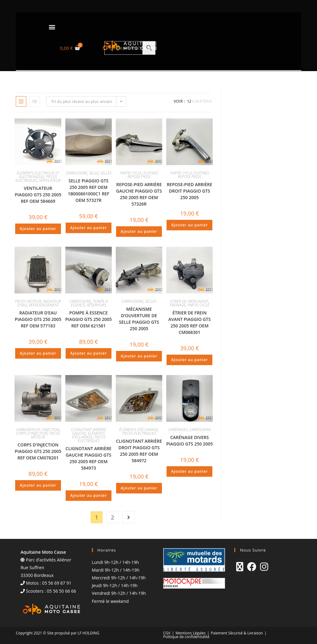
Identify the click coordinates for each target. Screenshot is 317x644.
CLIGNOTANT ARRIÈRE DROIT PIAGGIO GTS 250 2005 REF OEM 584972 (139, 451)
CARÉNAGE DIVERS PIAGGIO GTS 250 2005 (189, 441)
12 (189, 101)
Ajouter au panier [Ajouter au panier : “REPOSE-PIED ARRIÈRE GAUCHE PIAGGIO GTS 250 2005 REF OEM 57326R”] (139, 231)
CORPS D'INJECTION (32, 433)
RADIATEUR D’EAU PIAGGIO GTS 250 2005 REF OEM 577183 (38, 319)
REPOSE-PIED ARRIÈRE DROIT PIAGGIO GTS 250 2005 (190, 191)
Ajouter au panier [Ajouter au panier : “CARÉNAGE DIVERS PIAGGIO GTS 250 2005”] (189, 471)
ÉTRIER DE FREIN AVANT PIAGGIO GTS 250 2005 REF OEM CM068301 (190, 322)
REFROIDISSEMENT (44, 305)
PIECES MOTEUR (28, 301)
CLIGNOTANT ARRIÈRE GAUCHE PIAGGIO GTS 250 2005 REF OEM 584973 (89, 458)
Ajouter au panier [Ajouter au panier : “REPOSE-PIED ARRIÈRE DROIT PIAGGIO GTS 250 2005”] (189, 225)
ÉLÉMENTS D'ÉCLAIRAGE (88, 435)
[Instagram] (264, 567)
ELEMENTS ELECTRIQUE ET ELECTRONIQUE (38, 175)
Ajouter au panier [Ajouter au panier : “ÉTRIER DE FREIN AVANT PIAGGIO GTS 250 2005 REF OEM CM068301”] (189, 360)
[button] (52, 27)
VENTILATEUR (50, 180)
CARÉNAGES (178, 430)
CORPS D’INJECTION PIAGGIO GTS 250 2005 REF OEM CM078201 (38, 451)
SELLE (94, 173)
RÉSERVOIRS (96, 305)
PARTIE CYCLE (130, 173)
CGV (167, 633)
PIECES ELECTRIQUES (36, 179)
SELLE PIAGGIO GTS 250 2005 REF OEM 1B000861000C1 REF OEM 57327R (89, 190)
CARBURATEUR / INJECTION (37, 430)
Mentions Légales (191, 633)
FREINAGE (178, 305)
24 (197, 101)
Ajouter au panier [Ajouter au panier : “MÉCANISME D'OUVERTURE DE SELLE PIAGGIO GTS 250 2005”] (139, 356)
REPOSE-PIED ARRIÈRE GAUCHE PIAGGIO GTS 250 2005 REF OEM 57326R (139, 194)
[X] (240, 567)
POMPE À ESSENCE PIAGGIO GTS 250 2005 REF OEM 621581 (89, 319)
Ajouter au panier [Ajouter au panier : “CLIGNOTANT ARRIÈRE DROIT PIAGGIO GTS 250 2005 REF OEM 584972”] (139, 488)
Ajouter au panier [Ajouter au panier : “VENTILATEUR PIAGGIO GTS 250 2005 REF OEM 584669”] (38, 229)
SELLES (106, 173)
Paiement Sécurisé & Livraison (237, 633)
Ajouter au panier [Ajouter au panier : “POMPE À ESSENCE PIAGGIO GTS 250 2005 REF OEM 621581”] (89, 353)
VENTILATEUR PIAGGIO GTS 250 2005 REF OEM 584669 (38, 195)
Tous (207, 101)
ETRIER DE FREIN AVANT (189, 301)
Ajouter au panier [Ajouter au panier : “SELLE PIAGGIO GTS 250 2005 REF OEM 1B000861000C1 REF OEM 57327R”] (89, 228)
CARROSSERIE (76, 173)
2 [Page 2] (112, 517)
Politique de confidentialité (186, 637)
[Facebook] (252, 567)
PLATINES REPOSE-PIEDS (143, 175)
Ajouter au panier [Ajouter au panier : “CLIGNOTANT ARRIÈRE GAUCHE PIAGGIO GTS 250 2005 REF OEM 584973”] (89, 495)
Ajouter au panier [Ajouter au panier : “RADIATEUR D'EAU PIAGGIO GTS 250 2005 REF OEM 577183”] (38, 353)
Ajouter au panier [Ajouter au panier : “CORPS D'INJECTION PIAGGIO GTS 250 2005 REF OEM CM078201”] (38, 485)
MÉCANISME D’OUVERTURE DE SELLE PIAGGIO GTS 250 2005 (139, 319)
